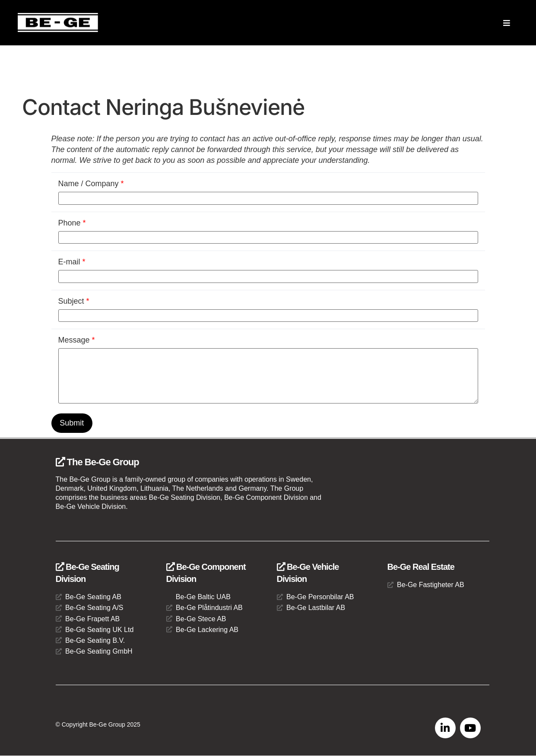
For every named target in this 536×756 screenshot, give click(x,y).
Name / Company (91, 184)
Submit (72, 423)
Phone (72, 223)
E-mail (72, 262)
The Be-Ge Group (97, 462)
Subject (74, 301)
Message (77, 340)
